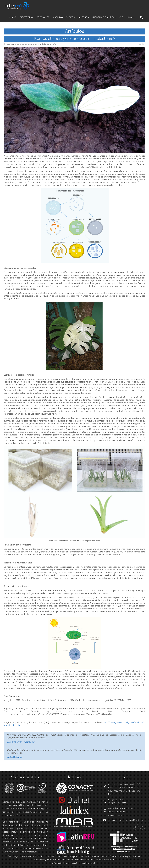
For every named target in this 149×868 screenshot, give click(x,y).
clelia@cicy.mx (15, 757)
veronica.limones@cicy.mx (21, 742)
